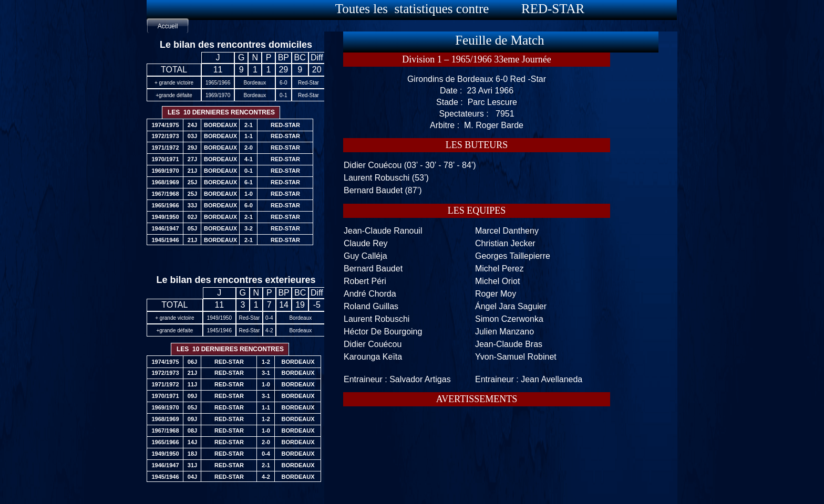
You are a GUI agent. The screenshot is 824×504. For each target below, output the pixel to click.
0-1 (249, 171)
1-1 (266, 407)
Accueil (168, 26)
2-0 (266, 442)
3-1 (266, 373)
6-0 (249, 205)
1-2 (266, 362)
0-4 (266, 454)
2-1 (266, 465)
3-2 (249, 228)
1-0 (266, 384)
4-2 (266, 477)
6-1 (249, 182)
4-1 (249, 159)
